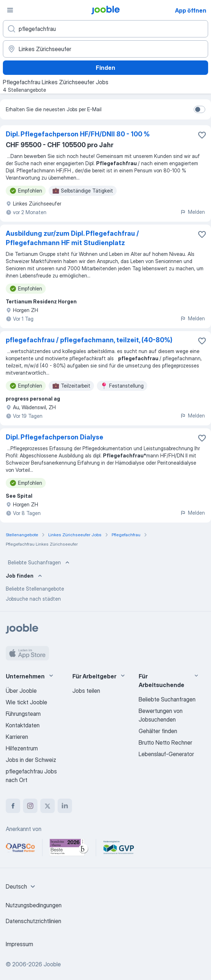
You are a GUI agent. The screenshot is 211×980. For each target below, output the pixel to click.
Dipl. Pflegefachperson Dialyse (55, 437)
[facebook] (13, 806)
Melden (192, 212)
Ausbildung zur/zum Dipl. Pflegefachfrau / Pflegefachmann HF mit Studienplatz (72, 238)
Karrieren (17, 737)
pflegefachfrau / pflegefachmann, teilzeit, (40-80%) (89, 340)
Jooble (52, 964)
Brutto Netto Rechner (165, 742)
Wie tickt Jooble (26, 702)
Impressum (19, 944)
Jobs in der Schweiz (31, 760)
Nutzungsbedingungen (34, 905)
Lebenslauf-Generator (166, 754)
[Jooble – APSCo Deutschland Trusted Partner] (20, 848)
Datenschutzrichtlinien (33, 921)
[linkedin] (65, 806)
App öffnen (191, 10)
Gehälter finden (158, 731)
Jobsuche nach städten (33, 599)
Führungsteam (23, 714)
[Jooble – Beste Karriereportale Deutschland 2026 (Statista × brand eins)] (69, 848)
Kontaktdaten (23, 725)
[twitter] (48, 806)
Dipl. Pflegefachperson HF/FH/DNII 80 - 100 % (78, 134)
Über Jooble (21, 691)
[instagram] (30, 806)
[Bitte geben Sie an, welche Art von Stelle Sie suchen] (106, 29)
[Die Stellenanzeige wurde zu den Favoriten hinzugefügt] (202, 135)
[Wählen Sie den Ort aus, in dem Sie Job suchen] (106, 49)
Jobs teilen (86, 691)
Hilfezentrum (22, 748)
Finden (106, 68)
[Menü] (10, 10)
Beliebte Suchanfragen (39, 563)
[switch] (199, 109)
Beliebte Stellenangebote (35, 589)
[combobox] (21, 886)
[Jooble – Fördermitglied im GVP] (119, 848)
